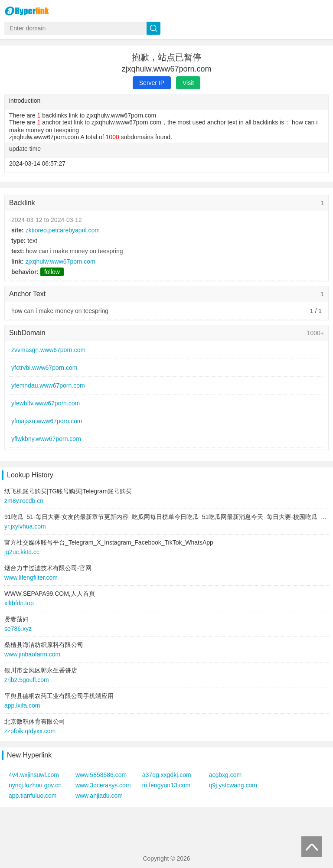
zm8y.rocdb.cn (24, 501)
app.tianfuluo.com (33, 796)
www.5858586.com (101, 775)
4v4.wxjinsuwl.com (34, 775)
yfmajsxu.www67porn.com (47, 421)
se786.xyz (18, 629)
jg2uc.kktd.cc (22, 552)
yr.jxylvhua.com (25, 526)
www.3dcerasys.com (103, 785)
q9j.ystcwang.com (233, 785)
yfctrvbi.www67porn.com (44, 368)
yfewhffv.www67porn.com (46, 403)
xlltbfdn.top (19, 603)
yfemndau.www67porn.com (48, 385)
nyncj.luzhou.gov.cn (35, 785)
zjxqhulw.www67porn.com (60, 261)
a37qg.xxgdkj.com (167, 775)
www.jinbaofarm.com (32, 654)
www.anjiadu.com (99, 796)
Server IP (152, 83)
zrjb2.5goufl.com (27, 680)
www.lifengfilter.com (31, 578)
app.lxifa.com (22, 705)
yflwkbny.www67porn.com (46, 439)
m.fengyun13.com (166, 785)
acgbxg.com (225, 775)
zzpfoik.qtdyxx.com (30, 731)
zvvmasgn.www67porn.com (48, 350)
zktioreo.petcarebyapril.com (63, 230)
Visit (188, 83)
